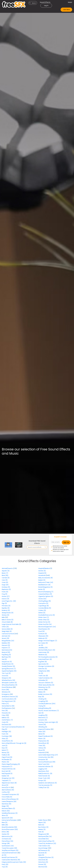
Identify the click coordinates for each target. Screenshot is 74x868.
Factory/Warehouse (47, 762)
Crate (5, 722)
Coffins (6, 792)
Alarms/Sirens (8, 790)
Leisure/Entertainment (10, 853)
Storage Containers (46, 666)
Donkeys (6, 587)
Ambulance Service (10, 697)
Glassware (43, 636)
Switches (43, 669)
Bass (5, 822)
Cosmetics (43, 603)
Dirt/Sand (7, 725)
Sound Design (43, 848)
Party (5, 864)
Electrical (43, 867)
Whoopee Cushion (9, 683)
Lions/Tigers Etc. (9, 601)
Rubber (5, 776)
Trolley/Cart (44, 787)
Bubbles (6, 643)
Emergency (6, 694)
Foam (5, 734)
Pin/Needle (7, 760)
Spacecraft (7, 818)
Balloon (5, 718)
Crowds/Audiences (47, 704)
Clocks (42, 599)
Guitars (5, 834)
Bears (5, 573)
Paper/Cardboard (46, 736)
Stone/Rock (44, 743)
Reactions (43, 718)
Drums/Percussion (10, 829)
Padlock (6, 755)
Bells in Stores (8, 620)
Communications (9, 699)
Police (5, 704)
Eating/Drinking (45, 708)
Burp (41, 697)
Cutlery (42, 610)
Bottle (42, 589)
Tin (41, 673)
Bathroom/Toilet (46, 582)
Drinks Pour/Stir (45, 624)
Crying (42, 706)
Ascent (5, 638)
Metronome (7, 836)
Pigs (4, 603)
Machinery (44, 771)
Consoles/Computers (10, 794)
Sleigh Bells (7, 631)
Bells (3, 617)
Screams (43, 720)
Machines (7, 804)
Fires (5, 711)
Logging (43, 769)
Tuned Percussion (9, 848)
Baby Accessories (46, 578)
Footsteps (7, 736)
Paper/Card (7, 757)
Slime (5, 815)
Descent (6, 645)
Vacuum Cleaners (46, 683)
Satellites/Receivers (10, 813)
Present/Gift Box (9, 769)
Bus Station (43, 827)
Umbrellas (43, 680)
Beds (41, 855)
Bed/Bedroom (44, 585)
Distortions (43, 862)
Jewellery (43, 648)
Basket (42, 580)
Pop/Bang (6, 655)
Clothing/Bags (45, 601)
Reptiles (6, 608)
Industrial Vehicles (46, 767)
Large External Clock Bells (12, 624)
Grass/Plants (7, 741)
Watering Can (44, 687)
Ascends (43, 853)
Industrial (42, 753)
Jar (41, 645)
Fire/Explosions (7, 708)
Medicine (43, 655)
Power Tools (44, 778)
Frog (5, 594)
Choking (42, 699)
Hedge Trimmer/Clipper (48, 641)
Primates (6, 606)
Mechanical (7, 650)
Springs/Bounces (9, 669)
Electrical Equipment (47, 627)
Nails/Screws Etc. (45, 774)
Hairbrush (43, 638)
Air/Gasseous (44, 850)
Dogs (5, 585)
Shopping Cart (8, 778)
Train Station (44, 846)
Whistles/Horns (8, 680)
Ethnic (5, 832)
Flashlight (6, 732)
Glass (5, 739)
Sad (4, 659)
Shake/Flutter (8, 664)
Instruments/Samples (9, 820)
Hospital (42, 573)
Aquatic (6, 571)
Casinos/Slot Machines (11, 860)
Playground (44, 834)
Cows (5, 582)
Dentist (42, 571)
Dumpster (43, 760)
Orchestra (7, 839)
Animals (6, 636)
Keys (5, 748)
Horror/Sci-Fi (6, 787)
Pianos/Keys (8, 841)
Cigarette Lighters (46, 596)
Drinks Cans (44, 617)
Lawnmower (44, 652)
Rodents (6, 610)
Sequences (7, 662)
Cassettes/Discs (45, 594)
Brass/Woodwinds (9, 827)
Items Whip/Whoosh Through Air (14, 743)
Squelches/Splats (9, 671)
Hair (41, 713)
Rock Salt (6, 771)
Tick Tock (6, 673)
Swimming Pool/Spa (46, 841)
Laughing (43, 715)
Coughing (43, 701)
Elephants (6, 589)
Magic (5, 806)
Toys (5, 867)
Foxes (5, 592)
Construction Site (46, 757)
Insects (5, 599)
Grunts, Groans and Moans (49, 711)
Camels (6, 578)
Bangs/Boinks (8, 641)
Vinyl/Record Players (10, 850)
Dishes (42, 613)
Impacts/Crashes (45, 729)
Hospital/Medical (44, 568)
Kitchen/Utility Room (47, 650)
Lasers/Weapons (9, 801)
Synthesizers (8, 846)
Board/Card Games (10, 857)
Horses (6, 596)
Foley (4, 715)
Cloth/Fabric (7, 720)
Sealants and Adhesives (48, 783)
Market (42, 829)
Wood (5, 785)
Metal (5, 750)
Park (41, 832)
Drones (42, 864)
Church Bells (7, 622)
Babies (42, 692)
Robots (6, 811)
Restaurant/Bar (45, 836)
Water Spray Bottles (46, 685)
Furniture (43, 634)
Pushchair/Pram (45, 659)
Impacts (6, 648)
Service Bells (7, 629)
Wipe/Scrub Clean (9, 783)
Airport (42, 822)
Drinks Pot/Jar (44, 622)
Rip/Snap (6, 657)
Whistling (43, 727)
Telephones (44, 671)
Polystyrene (7, 767)
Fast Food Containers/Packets (13, 727)
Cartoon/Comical (8, 634)
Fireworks (6, 713)
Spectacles (43, 664)
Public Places (43, 820)
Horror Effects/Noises (10, 799)
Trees (42, 746)
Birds (5, 575)
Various (42, 748)
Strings (6, 843)
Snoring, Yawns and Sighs (48, 722)
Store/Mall (44, 839)
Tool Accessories (45, 785)
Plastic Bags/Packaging (11, 764)
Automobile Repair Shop (48, 755)
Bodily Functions (45, 694)
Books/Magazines (46, 587)
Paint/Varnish (44, 776)
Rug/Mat (43, 662)
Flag (4, 729)
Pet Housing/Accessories (48, 657)
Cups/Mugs (44, 606)
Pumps (42, 781)
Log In (46, 5)
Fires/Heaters (44, 629)
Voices (42, 725)
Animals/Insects (7, 568)
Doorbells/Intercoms (47, 615)
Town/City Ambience (47, 843)
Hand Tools (44, 764)
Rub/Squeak (7, 774)
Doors (5, 690)
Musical (6, 652)
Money (6, 753)
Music (70, 2)
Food (42, 631)
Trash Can (43, 676)
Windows (6, 692)
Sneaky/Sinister (8, 666)
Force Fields (7, 797)
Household (42, 575)
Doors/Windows (7, 687)
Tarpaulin (6, 781)
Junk (5, 746)
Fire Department (9, 701)
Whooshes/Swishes (10, 685)
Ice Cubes (43, 643)
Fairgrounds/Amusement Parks (14, 862)
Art (4, 855)
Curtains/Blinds (45, 608)
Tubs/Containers (45, 678)
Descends (43, 860)
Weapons (6, 678)
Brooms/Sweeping (46, 592)
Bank (41, 825)
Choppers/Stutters (46, 857)
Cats (5, 580)
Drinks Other (44, 620)
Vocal (5, 676)
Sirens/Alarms (8, 706)
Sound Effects (45, 2)
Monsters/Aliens (8, 808)
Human (41, 690)
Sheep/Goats (8, 613)
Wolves (6, 615)
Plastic (5, 762)
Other (5, 627)
